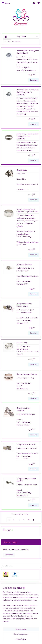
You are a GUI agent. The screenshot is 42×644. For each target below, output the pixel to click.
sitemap (17, 636)
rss (20, 636)
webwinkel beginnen (28, 636)
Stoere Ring (22, 343)
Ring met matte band (26, 444)
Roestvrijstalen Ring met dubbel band (28, 52)
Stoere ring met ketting (27, 374)
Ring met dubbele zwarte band (24, 305)
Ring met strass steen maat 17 (26, 480)
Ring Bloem (22, 170)
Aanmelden (9, 555)
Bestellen (34, 80)
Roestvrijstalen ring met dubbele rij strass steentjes (27, 92)
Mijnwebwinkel (21, 640)
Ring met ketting (24, 264)
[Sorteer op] (21, 37)
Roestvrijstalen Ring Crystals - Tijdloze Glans (28, 211)
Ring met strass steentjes (24, 409)
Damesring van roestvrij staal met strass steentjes (27, 136)
